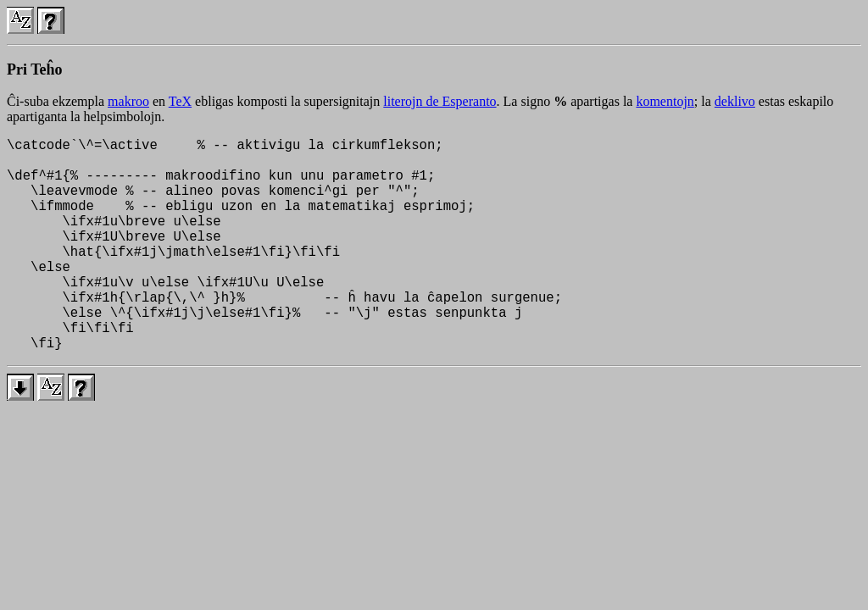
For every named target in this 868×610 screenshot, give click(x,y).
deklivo (735, 101)
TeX (180, 101)
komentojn (665, 101)
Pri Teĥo (35, 69)
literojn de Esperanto (440, 101)
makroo (128, 101)
